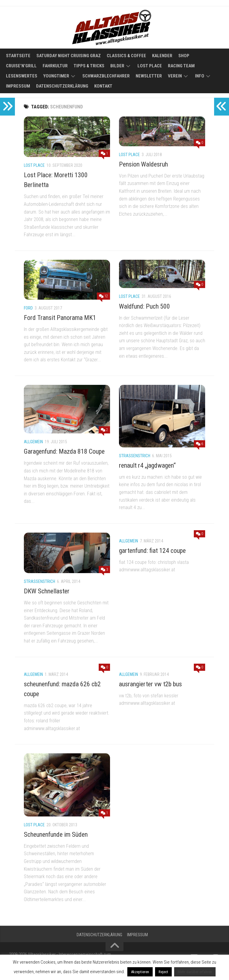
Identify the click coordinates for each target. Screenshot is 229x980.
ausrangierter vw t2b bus (150, 684)
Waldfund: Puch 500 (144, 306)
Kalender (162, 56)
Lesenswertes (22, 76)
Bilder (117, 66)
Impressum (18, 86)
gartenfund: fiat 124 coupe (152, 551)
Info (200, 76)
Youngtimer (56, 76)
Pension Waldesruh (143, 164)
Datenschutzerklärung (62, 86)
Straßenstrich (135, 456)
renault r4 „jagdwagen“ (147, 465)
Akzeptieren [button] (140, 972)
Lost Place (150, 66)
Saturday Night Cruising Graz (69, 56)
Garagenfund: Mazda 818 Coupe (64, 451)
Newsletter (149, 76)
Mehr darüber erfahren (195, 972)
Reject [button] (163, 972)
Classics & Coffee (126, 56)
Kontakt (103, 86)
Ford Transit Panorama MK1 (60, 318)
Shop (184, 56)
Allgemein (33, 442)
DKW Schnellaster (47, 591)
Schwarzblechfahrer (106, 76)
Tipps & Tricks (89, 66)
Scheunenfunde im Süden (56, 834)
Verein (175, 76)
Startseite (18, 56)
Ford (28, 308)
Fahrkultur (55, 66)
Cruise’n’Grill (21, 66)
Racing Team (181, 66)
